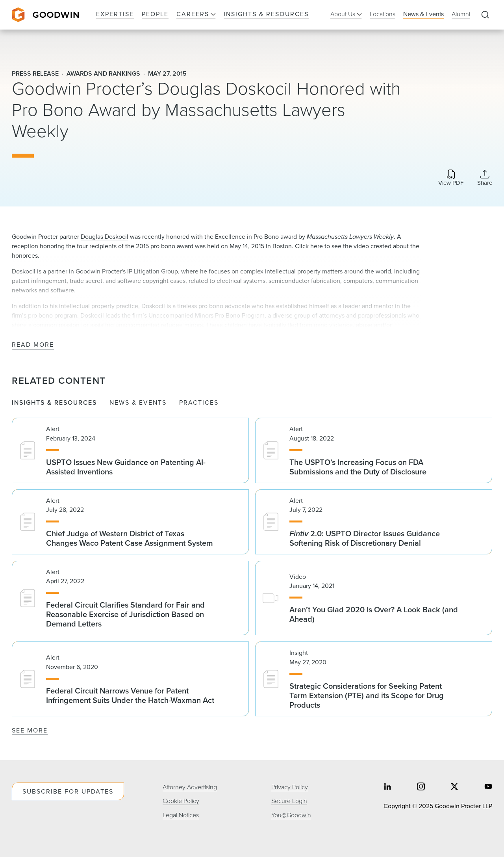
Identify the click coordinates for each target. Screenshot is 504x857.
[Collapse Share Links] (485, 178)
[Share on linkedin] (387, 787)
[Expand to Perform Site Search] (485, 15)
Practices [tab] (199, 403)
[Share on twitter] (454, 787)
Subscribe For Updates (68, 791)
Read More (33, 345)
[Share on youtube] (488, 787)
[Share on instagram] (421, 787)
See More (30, 730)
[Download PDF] (451, 178)
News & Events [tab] (138, 403)
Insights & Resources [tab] (54, 403)
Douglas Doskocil (105, 237)
